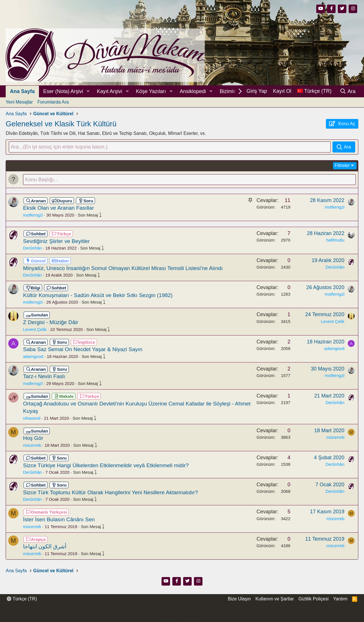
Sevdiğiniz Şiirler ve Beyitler (56, 241)
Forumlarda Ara (53, 102)
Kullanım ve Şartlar (275, 599)
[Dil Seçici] (314, 91)
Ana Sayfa (22, 91)
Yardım (340, 599)
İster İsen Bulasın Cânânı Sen (59, 520)
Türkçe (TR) (22, 599)
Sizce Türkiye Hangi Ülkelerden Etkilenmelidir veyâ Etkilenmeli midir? (106, 466)
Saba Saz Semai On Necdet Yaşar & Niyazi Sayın (83, 350)
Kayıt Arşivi (110, 91)
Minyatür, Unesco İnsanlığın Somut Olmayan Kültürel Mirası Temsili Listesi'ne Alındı (123, 268)
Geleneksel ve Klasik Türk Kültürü (61, 124)
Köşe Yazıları (151, 91)
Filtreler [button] (342, 166)
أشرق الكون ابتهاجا (45, 547)
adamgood (33, 357)
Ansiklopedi (193, 91)
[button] (88, 91)
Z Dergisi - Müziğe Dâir (51, 323)
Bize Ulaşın (239, 599)
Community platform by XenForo (182, 611)
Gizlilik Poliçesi (313, 599)
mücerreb (32, 445)
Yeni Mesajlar (19, 102)
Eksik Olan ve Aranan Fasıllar (58, 208)
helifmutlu (335, 240)
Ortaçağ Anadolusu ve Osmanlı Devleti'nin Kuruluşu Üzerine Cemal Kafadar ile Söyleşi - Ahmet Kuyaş (137, 408)
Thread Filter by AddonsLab (182, 616)
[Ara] (348, 91)
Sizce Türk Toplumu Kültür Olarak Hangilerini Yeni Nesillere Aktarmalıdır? (110, 493)
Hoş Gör (33, 439)
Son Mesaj (90, 215)
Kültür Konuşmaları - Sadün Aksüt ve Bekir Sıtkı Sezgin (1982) (98, 295)
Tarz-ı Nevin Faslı (44, 377)
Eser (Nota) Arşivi (63, 91)
